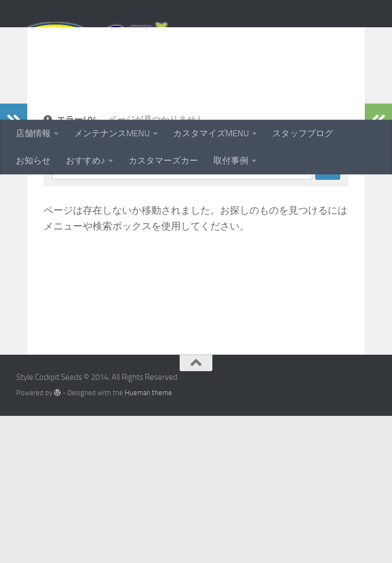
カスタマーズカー (163, 161)
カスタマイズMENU (211, 133)
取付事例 (231, 161)
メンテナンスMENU (112, 133)
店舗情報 (33, 133)
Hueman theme (148, 540)
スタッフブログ (303, 133)
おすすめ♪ (85, 161)
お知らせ (33, 161)
